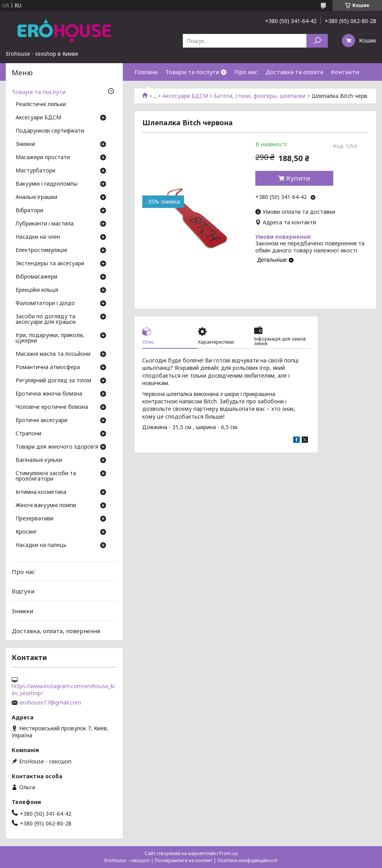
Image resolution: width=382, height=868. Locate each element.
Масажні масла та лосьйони (53, 354)
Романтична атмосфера (48, 367)
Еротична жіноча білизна (49, 394)
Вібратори (29, 211)
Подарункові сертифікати (50, 131)
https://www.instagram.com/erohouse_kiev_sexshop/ (63, 690)
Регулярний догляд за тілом (53, 381)
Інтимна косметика (41, 492)
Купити (298, 178)
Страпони (28, 434)
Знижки (25, 144)
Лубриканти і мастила (45, 224)
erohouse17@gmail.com (50, 703)
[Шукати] (317, 41)
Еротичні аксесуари (42, 421)
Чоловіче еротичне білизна (52, 407)
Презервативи (34, 519)
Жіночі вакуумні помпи (46, 506)
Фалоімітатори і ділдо (45, 304)
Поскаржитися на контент (184, 860)
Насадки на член (38, 237)
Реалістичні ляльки (41, 105)
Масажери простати (43, 158)
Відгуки (23, 591)
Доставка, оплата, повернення (56, 630)
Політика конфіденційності (248, 860)
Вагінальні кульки (39, 460)
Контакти (345, 72)
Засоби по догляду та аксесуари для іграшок (46, 320)
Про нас (246, 72)
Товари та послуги (192, 72)
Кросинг (26, 532)
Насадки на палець (41, 545)
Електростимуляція (41, 250)
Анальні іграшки (36, 197)
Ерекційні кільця (37, 290)
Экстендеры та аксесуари (50, 264)
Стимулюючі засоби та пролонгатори (46, 476)
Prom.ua (228, 853)
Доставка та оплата (294, 72)
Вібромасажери (36, 277)
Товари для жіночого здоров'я (57, 447)
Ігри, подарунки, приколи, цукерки (50, 338)
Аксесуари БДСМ (38, 118)
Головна (146, 72)
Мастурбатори (35, 171)
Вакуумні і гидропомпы (47, 184)
